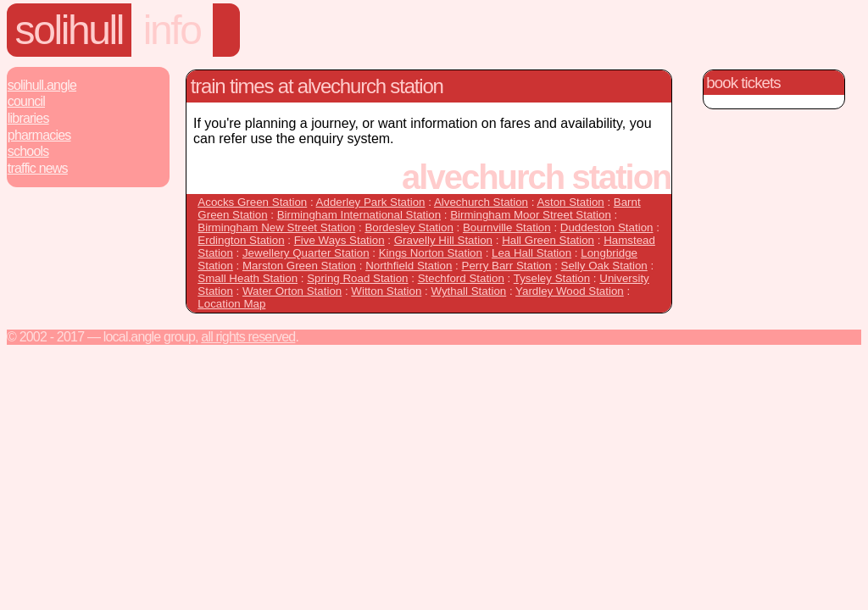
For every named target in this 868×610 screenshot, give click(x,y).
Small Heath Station (248, 278)
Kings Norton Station (431, 253)
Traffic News (38, 168)
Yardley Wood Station (570, 291)
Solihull (70, 30)
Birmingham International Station (359, 215)
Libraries (28, 118)
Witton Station (386, 291)
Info (172, 30)
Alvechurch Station (481, 202)
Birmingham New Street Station (276, 227)
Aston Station (570, 202)
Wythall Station (468, 291)
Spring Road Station (357, 278)
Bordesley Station (409, 227)
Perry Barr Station (507, 266)
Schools (28, 151)
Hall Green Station (548, 240)
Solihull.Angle (42, 85)
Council (26, 101)
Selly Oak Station (604, 266)
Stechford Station (461, 278)
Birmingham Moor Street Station (531, 215)
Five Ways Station (339, 240)
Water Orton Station (292, 291)
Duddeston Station (607, 227)
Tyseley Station (552, 278)
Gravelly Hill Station (443, 240)
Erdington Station (241, 240)
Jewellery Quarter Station (306, 253)
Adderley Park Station (371, 202)
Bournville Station (507, 227)
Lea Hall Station (531, 253)
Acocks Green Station (252, 202)
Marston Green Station (299, 266)
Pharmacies (39, 135)
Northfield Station (409, 266)
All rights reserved (248, 337)
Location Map (231, 304)
